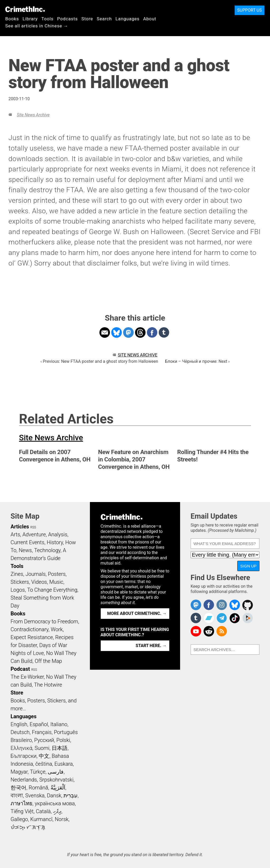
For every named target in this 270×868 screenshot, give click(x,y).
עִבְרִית (71, 795)
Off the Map (48, 661)
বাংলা (17, 795)
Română (38, 788)
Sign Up (248, 566)
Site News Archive (33, 115)
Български (24, 756)
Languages (127, 19)
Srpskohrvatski (56, 780)
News (25, 550)
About (150, 19)
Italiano (59, 724)
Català (43, 811)
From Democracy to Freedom (44, 621)
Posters (57, 574)
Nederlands (24, 780)
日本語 (60, 748)
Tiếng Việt (22, 811)
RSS (33, 527)
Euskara (64, 764)
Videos (39, 582)
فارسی (56, 772)
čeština (44, 764)
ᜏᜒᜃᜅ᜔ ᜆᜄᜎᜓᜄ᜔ (28, 827)
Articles (20, 527)
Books (12, 19)
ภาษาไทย (21, 803)
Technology (47, 550)
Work (57, 629)
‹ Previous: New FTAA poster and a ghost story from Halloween (99, 361)
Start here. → (151, 646)
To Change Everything (52, 590)
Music (56, 582)
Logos (18, 590)
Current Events (27, 542)
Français (42, 732)
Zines (17, 574)
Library (30, 19)
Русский (44, 740)
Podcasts (67, 19)
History (55, 542)
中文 (44, 756)
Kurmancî (41, 819)
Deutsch (20, 732)
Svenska (35, 795)
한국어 (18, 788)
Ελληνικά (21, 748)
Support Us (250, 10)
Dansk (54, 795)
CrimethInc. (25, 9)
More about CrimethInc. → (137, 613)
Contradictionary (30, 629)
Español (39, 724)
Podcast (20, 669)
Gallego (19, 819)
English (19, 724)
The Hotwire (48, 685)
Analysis (58, 534)
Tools (47, 19)
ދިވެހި (57, 811)
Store (87, 19)
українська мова (55, 803)
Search (104, 19)
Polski (63, 740)
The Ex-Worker (27, 677)
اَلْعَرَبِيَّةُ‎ (58, 788)
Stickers (20, 582)
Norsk (62, 819)
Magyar (19, 772)
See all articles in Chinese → (37, 26)
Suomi (42, 748)
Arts (15, 534)
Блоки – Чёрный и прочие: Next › (197, 361)
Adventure (34, 534)
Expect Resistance (32, 637)
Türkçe (38, 772)
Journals (36, 574)
